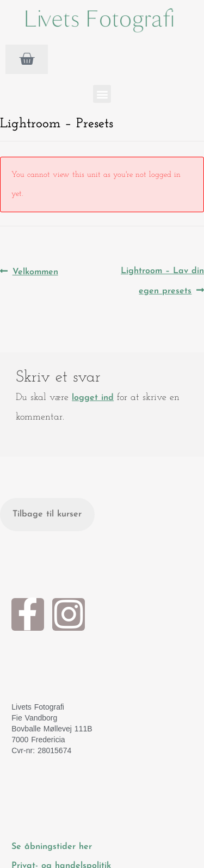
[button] (102, 94)
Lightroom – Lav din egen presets (162, 279)
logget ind (93, 398)
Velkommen (35, 269)
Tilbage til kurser (47, 514)
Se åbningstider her (53, 847)
